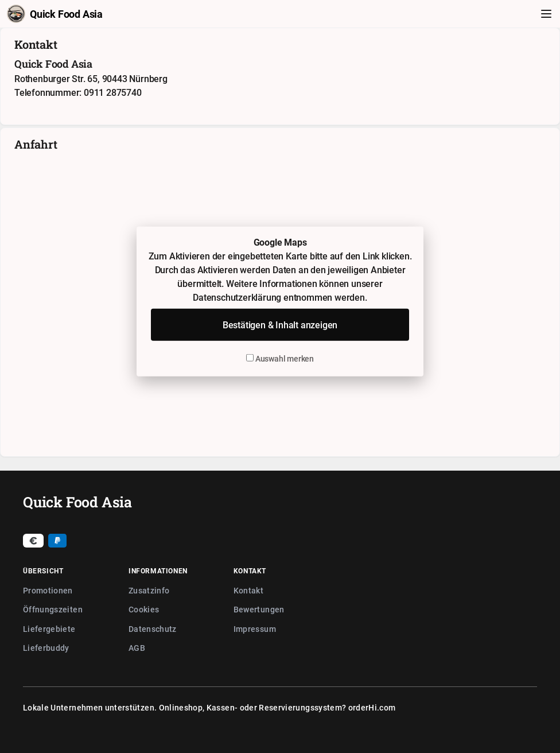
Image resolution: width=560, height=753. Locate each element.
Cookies (144, 609)
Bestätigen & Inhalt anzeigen (280, 325)
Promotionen (48, 590)
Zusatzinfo (149, 590)
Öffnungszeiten (53, 609)
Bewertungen (259, 609)
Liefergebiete (49, 629)
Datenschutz (153, 629)
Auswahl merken (280, 358)
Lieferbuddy (46, 648)
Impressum (255, 629)
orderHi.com (372, 707)
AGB (137, 648)
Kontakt (248, 590)
